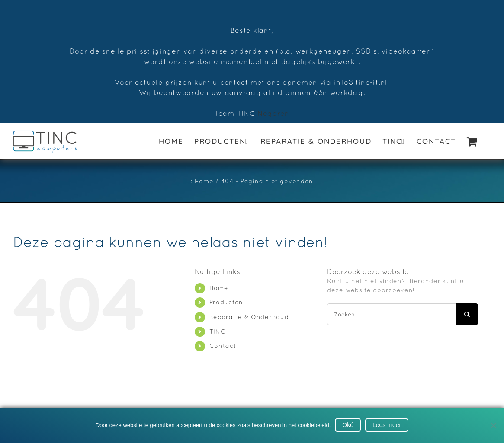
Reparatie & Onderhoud (249, 317)
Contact (223, 346)
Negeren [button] (273, 113)
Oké (348, 425)
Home (219, 288)
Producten (226, 302)
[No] (493, 425)
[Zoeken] (467, 314)
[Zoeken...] (392, 314)
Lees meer (387, 425)
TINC (218, 331)
